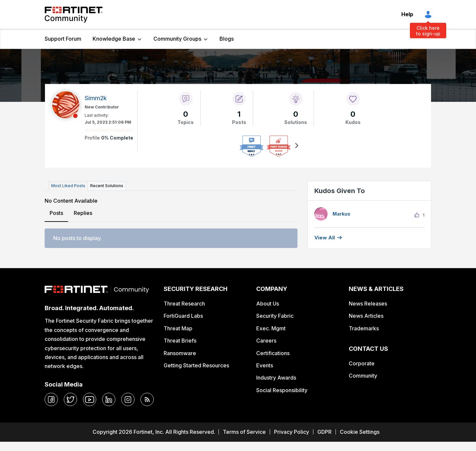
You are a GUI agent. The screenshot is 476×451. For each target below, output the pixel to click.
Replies (83, 213)
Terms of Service (244, 432)
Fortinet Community (74, 15)
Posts (56, 213)
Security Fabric (275, 316)
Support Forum (63, 39)
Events (265, 365)
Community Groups (177, 39)
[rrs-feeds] (147, 399)
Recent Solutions (107, 186)
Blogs (227, 39)
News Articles (366, 316)
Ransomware (180, 353)
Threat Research (184, 304)
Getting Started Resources (196, 365)
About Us (268, 304)
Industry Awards (276, 378)
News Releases (368, 304)
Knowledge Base (114, 39)
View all (325, 238)
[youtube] (90, 399)
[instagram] (128, 399)
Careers (266, 341)
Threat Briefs (180, 341)
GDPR (324, 432)
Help (407, 14)
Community (363, 376)
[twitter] (70, 399)
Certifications (273, 353)
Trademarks (364, 328)
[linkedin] (109, 399)
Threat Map (178, 328)
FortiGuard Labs (183, 316)
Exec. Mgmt (271, 328)
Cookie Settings (360, 432)
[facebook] (51, 399)
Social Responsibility (282, 390)
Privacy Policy (292, 432)
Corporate (362, 363)
